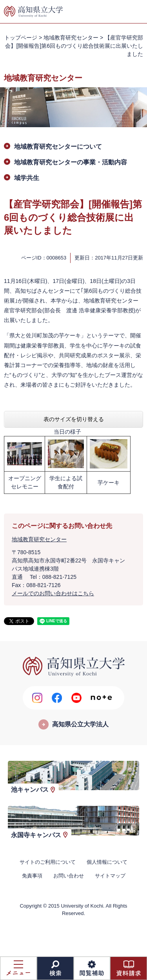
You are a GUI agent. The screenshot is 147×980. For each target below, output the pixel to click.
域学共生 (27, 178)
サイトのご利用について (48, 862)
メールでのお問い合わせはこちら (53, 593)
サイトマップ (110, 876)
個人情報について (107, 862)
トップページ (21, 38)
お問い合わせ (69, 876)
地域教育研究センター (71, 38)
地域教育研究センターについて (58, 147)
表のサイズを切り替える (74, 419)
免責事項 (32, 876)
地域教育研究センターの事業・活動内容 (71, 162)
